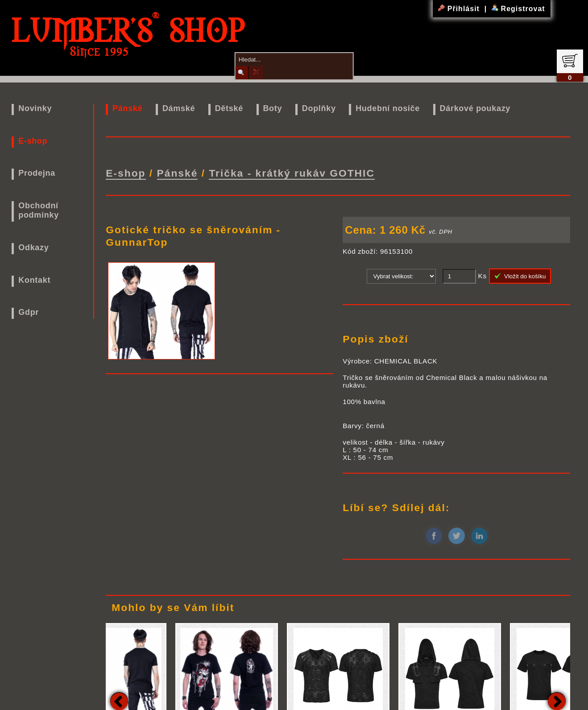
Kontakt (34, 280)
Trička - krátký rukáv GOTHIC (292, 172)
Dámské (179, 108)
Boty (272, 108)
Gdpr (29, 312)
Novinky (35, 108)
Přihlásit (460, 9)
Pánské (127, 108)
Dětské (229, 108)
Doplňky (319, 108)
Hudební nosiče (388, 108)
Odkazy (33, 248)
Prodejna (37, 173)
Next (557, 699)
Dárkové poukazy (475, 108)
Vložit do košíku (520, 273)
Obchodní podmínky (39, 210)
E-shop (33, 141)
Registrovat (518, 9)
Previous (119, 699)
